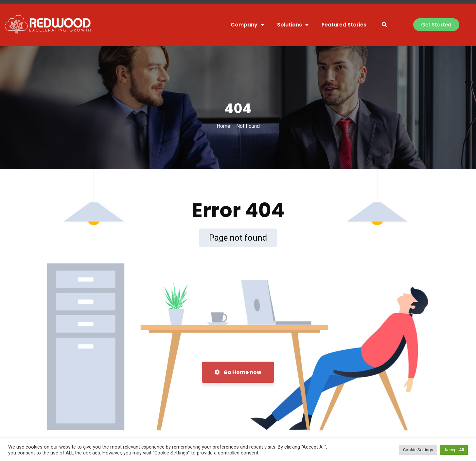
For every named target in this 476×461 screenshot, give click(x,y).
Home (223, 126)
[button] (436, 25)
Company (247, 25)
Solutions (293, 25)
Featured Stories (344, 25)
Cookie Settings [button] (418, 450)
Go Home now (238, 372)
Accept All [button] (454, 450)
